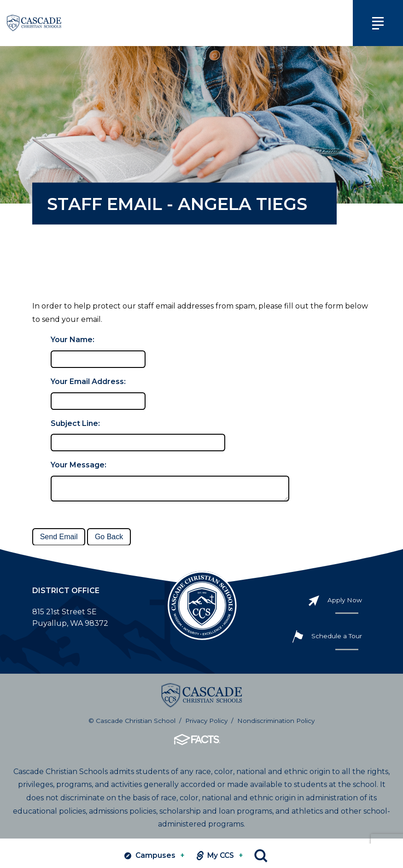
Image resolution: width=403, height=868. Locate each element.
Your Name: (73, 340)
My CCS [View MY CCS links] (218, 856)
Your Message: (79, 465)
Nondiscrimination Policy (276, 725)
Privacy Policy (206, 725)
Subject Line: (75, 423)
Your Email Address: (88, 382)
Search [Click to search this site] (263, 856)
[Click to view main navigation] (374, 23)
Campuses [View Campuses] (149, 856)
